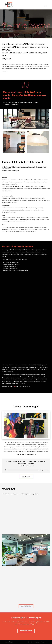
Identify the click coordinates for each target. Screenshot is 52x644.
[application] (26, 470)
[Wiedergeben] (6, 470)
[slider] (23, 470)
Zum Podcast (26, 477)
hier (15, 387)
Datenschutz (37, 642)
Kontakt (30, 642)
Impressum (44, 642)
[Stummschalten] (43, 470)
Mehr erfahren (26, 606)
